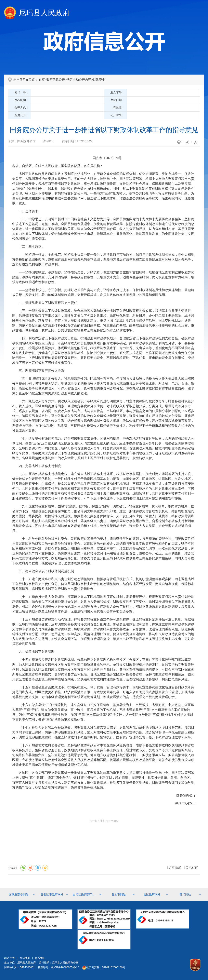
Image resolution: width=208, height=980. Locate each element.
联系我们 (40, 958)
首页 (42, 80)
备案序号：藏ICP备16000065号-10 (58, 967)
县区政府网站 (152, 894)
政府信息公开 (56, 80)
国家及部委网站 (19, 894)
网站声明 (9, 958)
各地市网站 (119, 894)
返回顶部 (174, 868)
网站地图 (25, 958)
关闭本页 (191, 868)
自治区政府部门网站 (85, 894)
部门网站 (185, 894)
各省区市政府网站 (52, 894)
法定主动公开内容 (79, 80)
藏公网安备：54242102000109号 (104, 967)
